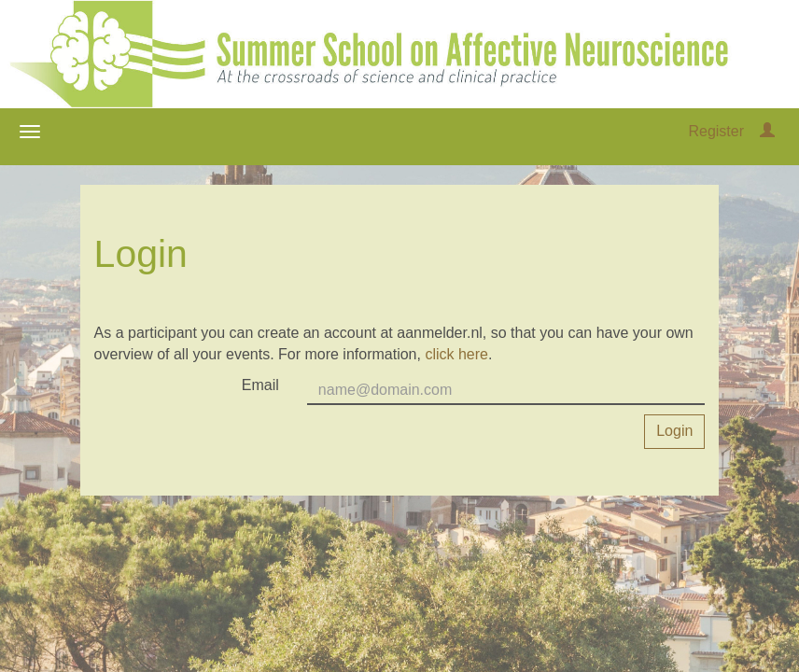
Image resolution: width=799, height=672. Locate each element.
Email (260, 385)
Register (716, 131)
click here (456, 354)
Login (674, 431)
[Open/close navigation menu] (30, 132)
